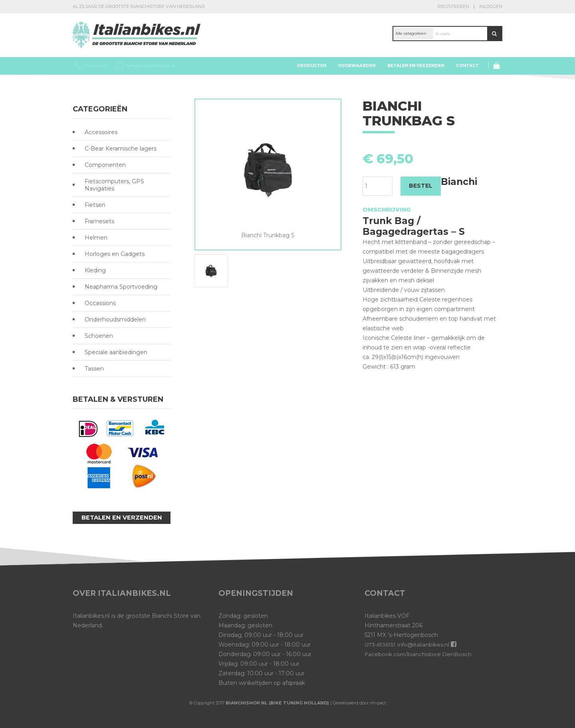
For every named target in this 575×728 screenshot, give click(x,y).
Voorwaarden (357, 66)
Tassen (94, 369)
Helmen (96, 238)
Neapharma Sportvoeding (121, 287)
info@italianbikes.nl (425, 645)
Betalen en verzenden (416, 66)
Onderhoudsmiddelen (115, 319)
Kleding (95, 270)
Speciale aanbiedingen (116, 352)
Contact (467, 66)
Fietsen (95, 205)
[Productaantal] (378, 186)
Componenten (105, 165)
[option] (268, 169)
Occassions (100, 303)
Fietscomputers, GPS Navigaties (114, 185)
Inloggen (491, 6)
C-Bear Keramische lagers (121, 149)
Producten (312, 66)
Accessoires (101, 132)
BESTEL (421, 186)
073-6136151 (381, 645)
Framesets (99, 221)
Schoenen (99, 336)
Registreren (453, 6)
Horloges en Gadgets (115, 254)
